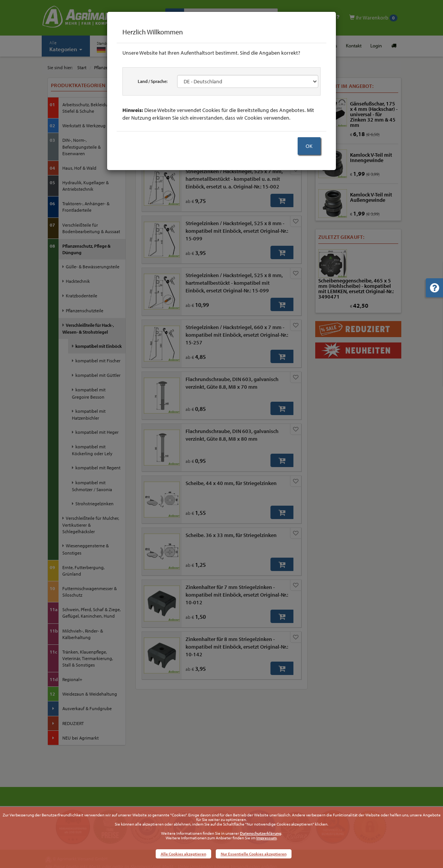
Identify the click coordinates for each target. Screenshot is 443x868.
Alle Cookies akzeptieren (183, 854)
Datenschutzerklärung (261, 833)
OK (309, 146)
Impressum (266, 838)
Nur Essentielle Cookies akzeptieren (254, 854)
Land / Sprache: (153, 81)
